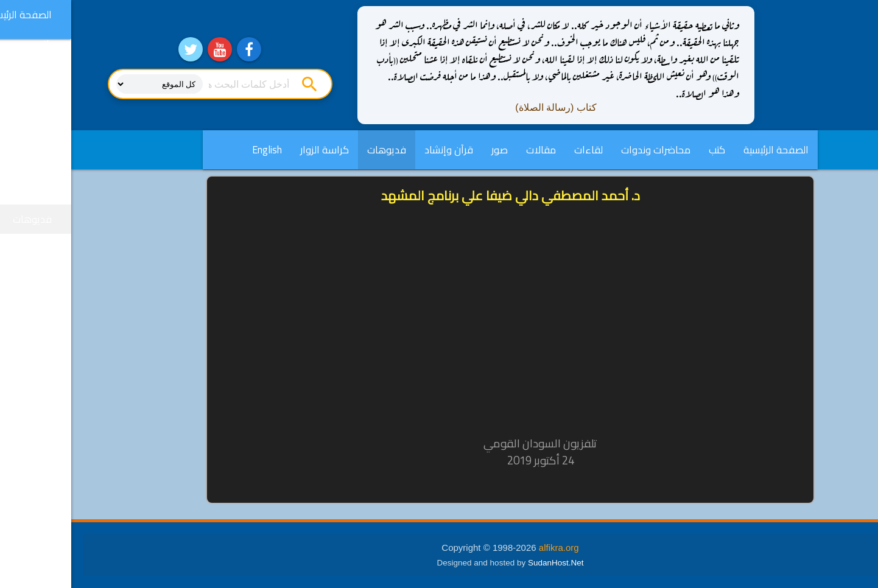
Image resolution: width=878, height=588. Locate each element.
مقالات (470, 150)
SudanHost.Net (485, 563)
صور (428, 150)
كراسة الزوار (253, 150)
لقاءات (517, 150)
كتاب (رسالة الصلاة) (485, 107)
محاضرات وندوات (585, 150)
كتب (646, 150)
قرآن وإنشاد (378, 150)
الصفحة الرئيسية (705, 150)
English (196, 150)
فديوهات (315, 150)
